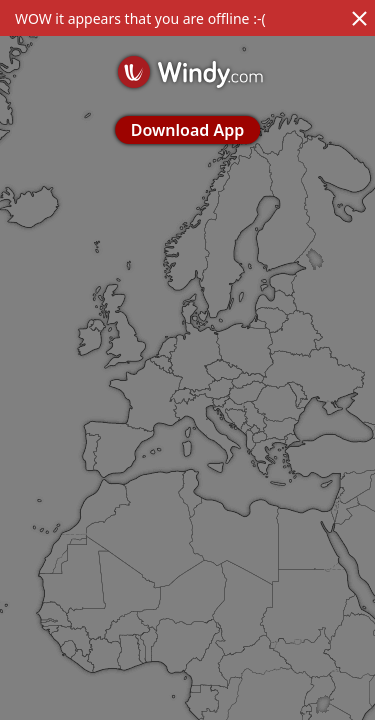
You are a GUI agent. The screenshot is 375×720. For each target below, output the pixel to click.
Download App (187, 130)
